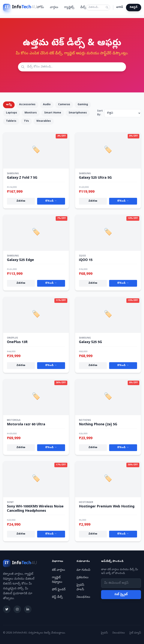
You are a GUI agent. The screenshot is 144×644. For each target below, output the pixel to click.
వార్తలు (54, 8)
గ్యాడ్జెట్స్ (69, 8)
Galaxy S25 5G (90, 342)
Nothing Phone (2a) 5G (98, 425)
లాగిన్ (120, 7)
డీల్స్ (83, 8)
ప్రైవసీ (104, 633)
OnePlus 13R (17, 342)
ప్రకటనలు (82, 578)
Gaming (83, 105)
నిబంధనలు (83, 597)
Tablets (11, 121)
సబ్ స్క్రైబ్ (121, 595)
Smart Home (53, 113)
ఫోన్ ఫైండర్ (59, 590)
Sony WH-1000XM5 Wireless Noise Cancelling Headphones (35, 509)
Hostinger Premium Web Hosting (107, 507)
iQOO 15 (86, 260)
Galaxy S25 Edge (20, 260)
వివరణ (21, 201)
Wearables (44, 121)
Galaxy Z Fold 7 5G (22, 178)
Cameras (64, 105)
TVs (26, 121)
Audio (47, 105)
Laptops (12, 113)
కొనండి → (51, 201)
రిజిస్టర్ (134, 7)
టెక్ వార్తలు (58, 570)
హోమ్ (40, 8)
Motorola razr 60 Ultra (26, 425)
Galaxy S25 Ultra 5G (95, 178)
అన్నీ (9, 105)
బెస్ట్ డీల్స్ (57, 597)
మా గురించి (83, 570)
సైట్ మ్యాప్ (135, 633)
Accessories (27, 105)
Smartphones (78, 113)
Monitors (31, 113)
